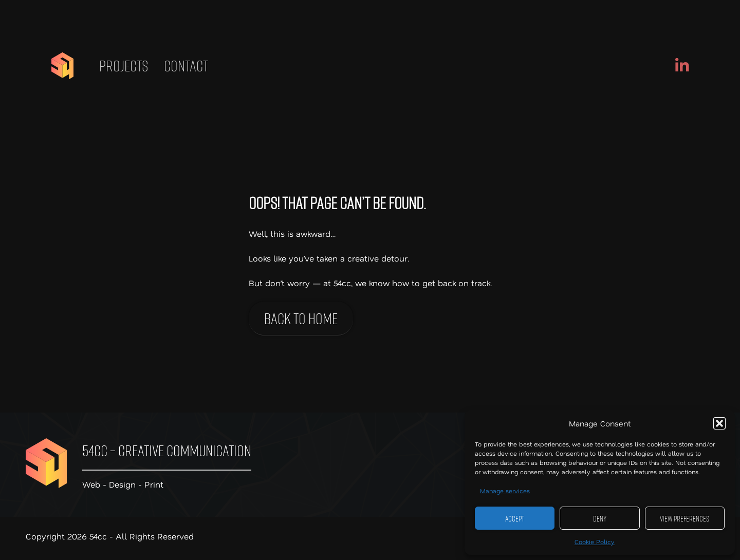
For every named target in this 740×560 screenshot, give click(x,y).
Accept (515, 518)
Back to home (301, 318)
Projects (124, 66)
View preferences (684, 518)
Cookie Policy (595, 542)
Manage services (505, 491)
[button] (719, 423)
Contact (186, 66)
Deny (600, 518)
